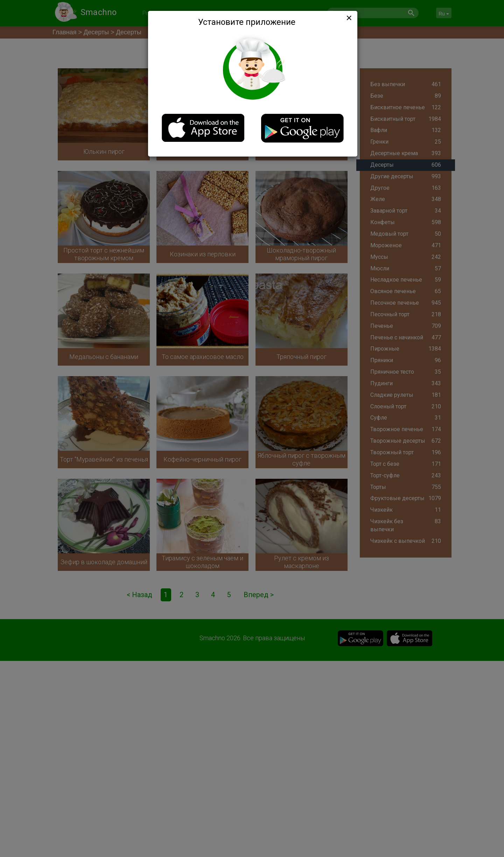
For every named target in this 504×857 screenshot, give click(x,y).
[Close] (348, 18)
